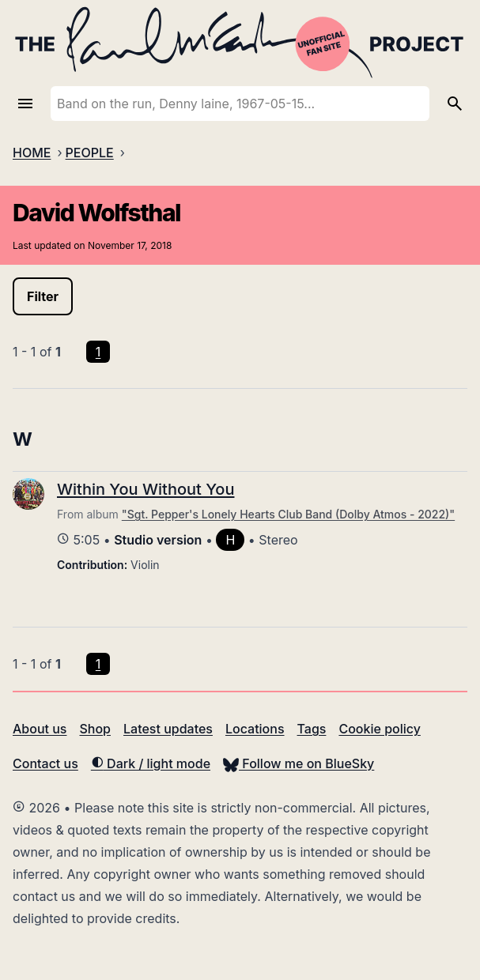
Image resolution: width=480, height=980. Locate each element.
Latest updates (168, 729)
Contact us (45, 763)
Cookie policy (379, 729)
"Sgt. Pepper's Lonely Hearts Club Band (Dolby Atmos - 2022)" (288, 514)
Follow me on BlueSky (299, 763)
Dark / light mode (151, 763)
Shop (95, 729)
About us (40, 729)
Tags (312, 729)
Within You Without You (146, 489)
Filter (43, 296)
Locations (255, 729)
